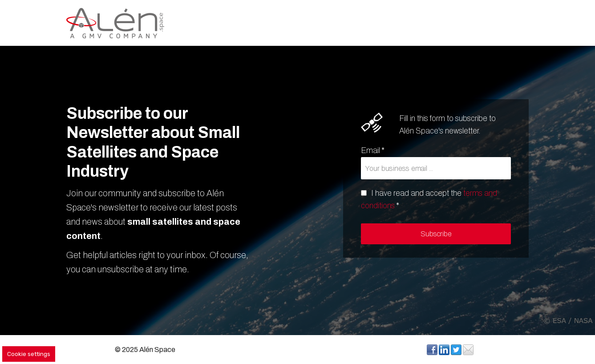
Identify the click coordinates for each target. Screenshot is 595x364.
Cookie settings (29, 354)
